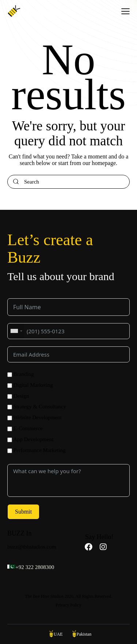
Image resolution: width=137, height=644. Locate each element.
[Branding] (10, 375)
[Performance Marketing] (10, 451)
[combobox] (16, 331)
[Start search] (16, 182)
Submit (23, 512)
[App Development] (10, 440)
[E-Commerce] (10, 429)
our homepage (99, 163)
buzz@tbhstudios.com (32, 547)
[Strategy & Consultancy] (10, 407)
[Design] (10, 396)
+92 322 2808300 (35, 567)
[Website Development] (10, 418)
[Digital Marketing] (10, 386)
